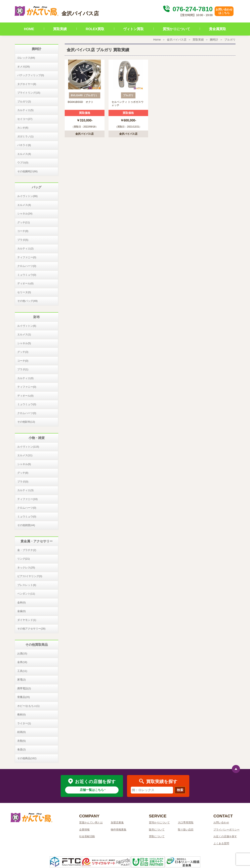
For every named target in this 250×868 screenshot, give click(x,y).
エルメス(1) (24, 334)
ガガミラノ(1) (25, 136)
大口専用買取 (186, 823)
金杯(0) (22, 602)
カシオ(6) (23, 128)
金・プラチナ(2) (27, 550)
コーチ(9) (23, 231)
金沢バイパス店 (177, 40)
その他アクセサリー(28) (31, 629)
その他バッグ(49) (27, 301)
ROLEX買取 (95, 29)
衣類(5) (22, 741)
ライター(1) (24, 723)
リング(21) (24, 559)
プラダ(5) (23, 240)
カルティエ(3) (25, 490)
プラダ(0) (23, 482)
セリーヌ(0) (24, 292)
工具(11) (22, 671)
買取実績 (60, 29)
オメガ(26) (24, 67)
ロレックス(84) (26, 58)
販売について (157, 830)
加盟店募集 (117, 823)
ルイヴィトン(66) (27, 196)
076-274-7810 (187, 9)
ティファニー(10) (27, 499)
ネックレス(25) (26, 568)
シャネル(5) (24, 343)
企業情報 (84, 830)
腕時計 (214, 40)
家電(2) (22, 680)
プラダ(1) (23, 369)
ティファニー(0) (27, 257)
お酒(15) (22, 653)
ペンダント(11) (26, 594)
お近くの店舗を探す (225, 836)
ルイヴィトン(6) (27, 326)
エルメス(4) (24, 154)
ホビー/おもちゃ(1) (28, 706)
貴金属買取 (218, 29)
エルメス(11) (25, 455)
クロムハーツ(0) (27, 266)
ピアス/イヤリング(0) (30, 576)
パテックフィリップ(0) (31, 75)
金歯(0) (22, 611)
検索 (180, 790)
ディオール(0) (25, 283)
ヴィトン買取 (133, 29)
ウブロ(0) (23, 163)
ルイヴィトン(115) (28, 447)
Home (157, 40)
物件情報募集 (119, 830)
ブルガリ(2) (24, 101)
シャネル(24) (25, 214)
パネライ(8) (24, 145)
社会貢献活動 (87, 836)
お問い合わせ (221, 823)
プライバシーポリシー (226, 830)
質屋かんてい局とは (91, 823)
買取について (157, 836)
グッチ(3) (23, 352)
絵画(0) (22, 732)
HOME (29, 29)
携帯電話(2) (24, 688)
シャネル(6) (24, 464)
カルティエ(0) (25, 378)
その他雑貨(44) (26, 525)
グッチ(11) (24, 222)
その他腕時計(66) (27, 171)
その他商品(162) (27, 758)
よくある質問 (221, 843)
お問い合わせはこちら (224, 11)
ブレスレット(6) (27, 585)
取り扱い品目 (186, 830)
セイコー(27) (25, 119)
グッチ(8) (23, 473)
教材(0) (22, 714)
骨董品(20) (24, 697)
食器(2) (22, 749)
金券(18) (22, 662)
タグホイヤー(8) (27, 84)
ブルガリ (230, 40)
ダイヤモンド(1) (27, 620)
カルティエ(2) (25, 248)
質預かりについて (176, 29)
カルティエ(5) (25, 110)
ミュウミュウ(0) (27, 275)
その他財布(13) (26, 422)
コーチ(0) (23, 361)
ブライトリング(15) (29, 93)
